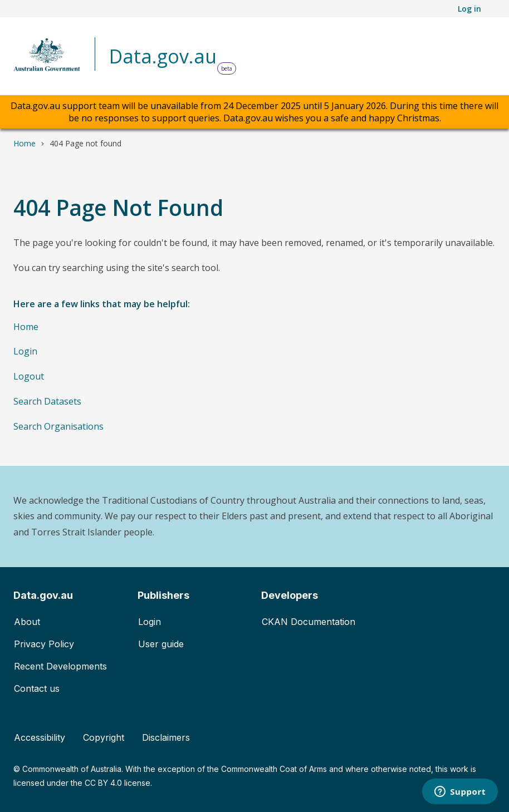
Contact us (37, 688)
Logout (29, 376)
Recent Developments (60, 666)
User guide (161, 644)
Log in (469, 9)
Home (25, 143)
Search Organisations (58, 426)
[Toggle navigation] (480, 57)
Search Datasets (47, 401)
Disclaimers (166, 737)
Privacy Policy (44, 644)
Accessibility (40, 737)
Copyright (104, 737)
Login (25, 351)
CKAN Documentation (309, 622)
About (27, 622)
